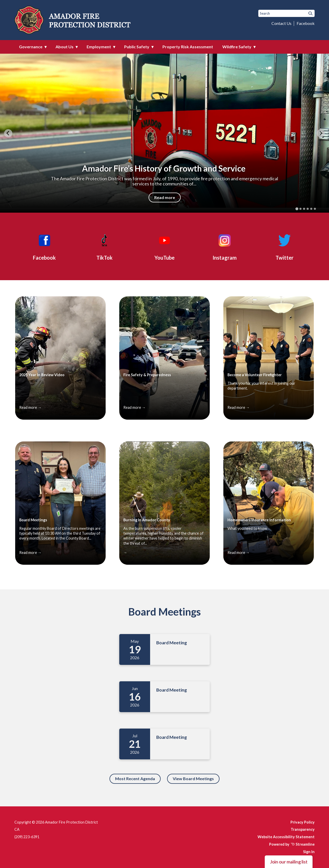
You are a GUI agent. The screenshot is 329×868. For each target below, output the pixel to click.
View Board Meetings (193, 779)
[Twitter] (285, 246)
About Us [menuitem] (65, 47)
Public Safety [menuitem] (137, 47)
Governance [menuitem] (31, 47)
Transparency (303, 829)
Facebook (306, 23)
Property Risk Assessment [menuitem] (188, 47)
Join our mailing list (289, 862)
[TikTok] (104, 246)
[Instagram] (225, 246)
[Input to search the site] (286, 13)
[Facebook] (44, 246)
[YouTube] (164, 246)
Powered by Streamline (292, 844)
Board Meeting (172, 643)
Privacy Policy (303, 822)
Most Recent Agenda (135, 779)
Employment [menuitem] (99, 47)
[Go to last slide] (8, 133)
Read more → (30, 407)
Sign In (309, 852)
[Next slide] (321, 133)
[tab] (297, 209)
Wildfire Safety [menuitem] (237, 47)
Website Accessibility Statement (286, 837)
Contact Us (281, 23)
